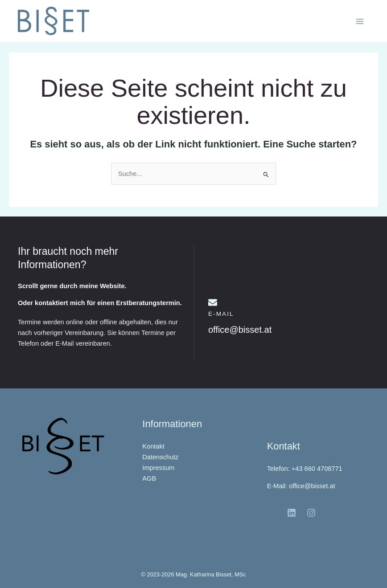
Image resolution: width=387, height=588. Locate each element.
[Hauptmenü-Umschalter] (360, 21)
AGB (149, 478)
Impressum (158, 468)
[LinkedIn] (292, 513)
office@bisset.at (240, 330)
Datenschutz (160, 457)
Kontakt (153, 446)
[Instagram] (311, 513)
